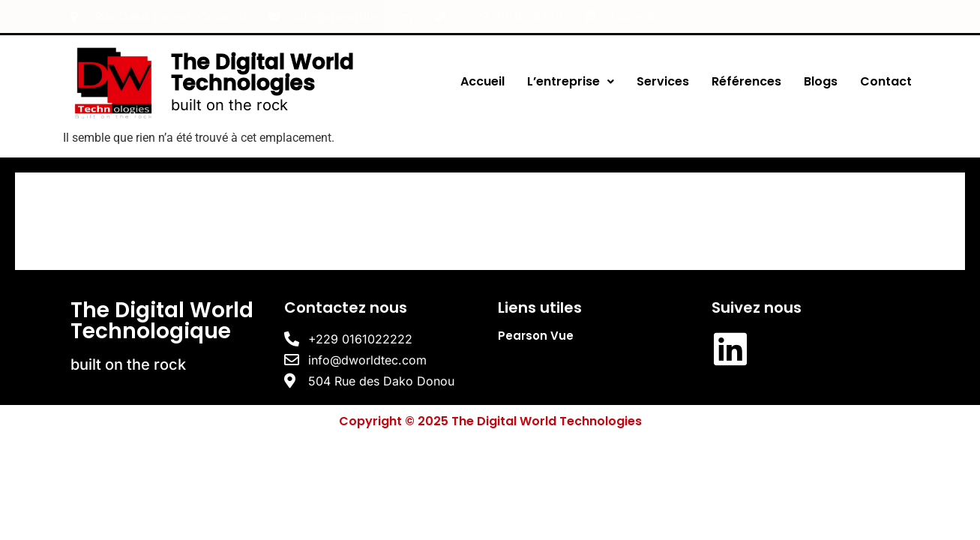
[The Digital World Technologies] (490, 221)
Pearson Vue (536, 336)
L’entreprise (571, 81)
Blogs (821, 81)
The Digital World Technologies (262, 72)
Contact (886, 81)
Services (663, 81)
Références (746, 81)
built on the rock (229, 105)
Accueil (483, 81)
